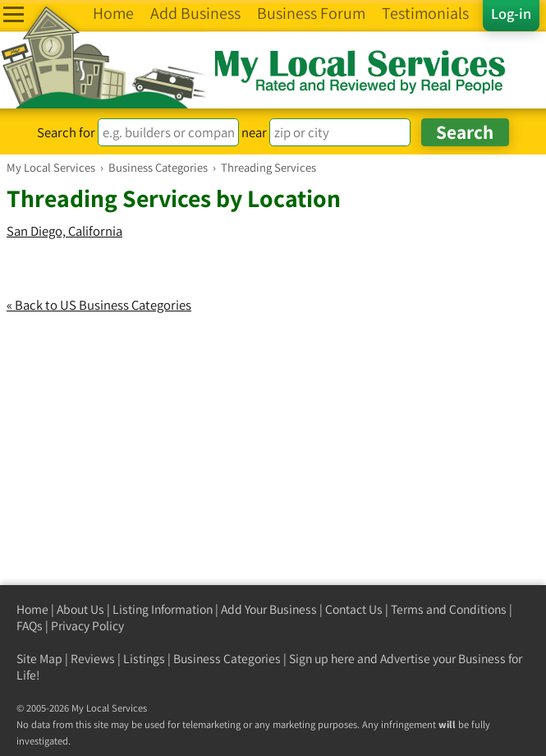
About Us (80, 609)
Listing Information (163, 609)
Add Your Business (269, 609)
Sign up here (322, 659)
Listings (144, 659)
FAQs (30, 626)
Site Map (39, 659)
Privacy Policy (87, 626)
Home (32, 609)
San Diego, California (64, 231)
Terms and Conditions (449, 609)
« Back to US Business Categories (99, 305)
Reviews (93, 659)
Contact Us (354, 609)
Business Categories (227, 659)
